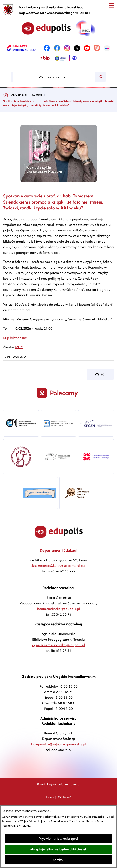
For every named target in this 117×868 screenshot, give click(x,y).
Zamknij (59, 860)
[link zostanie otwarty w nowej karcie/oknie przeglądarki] (21, 48)
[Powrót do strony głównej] (6, 95)
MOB (19, 347)
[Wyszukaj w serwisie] (54, 77)
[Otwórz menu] (111, 6)
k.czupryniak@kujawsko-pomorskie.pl (58, 744)
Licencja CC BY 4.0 (59, 797)
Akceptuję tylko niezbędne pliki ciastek (58, 849)
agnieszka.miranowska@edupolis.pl (59, 645)
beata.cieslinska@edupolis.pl (59, 609)
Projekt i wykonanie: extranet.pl (58, 784)
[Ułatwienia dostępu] (74, 58)
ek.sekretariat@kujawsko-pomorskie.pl (58, 566)
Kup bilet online (15, 338)
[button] (59, 181)
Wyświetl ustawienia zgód (58, 838)
